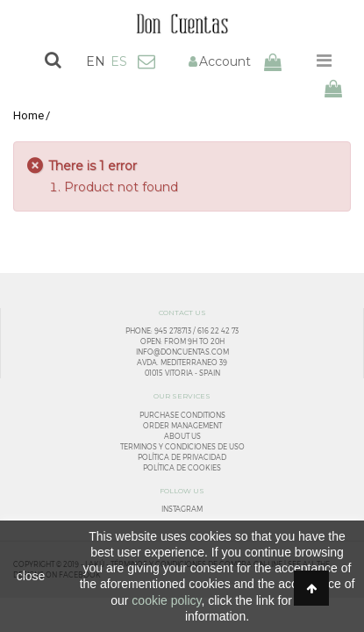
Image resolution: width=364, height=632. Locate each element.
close (31, 576)
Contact (146, 61)
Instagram (182, 509)
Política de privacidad (182, 457)
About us (182, 436)
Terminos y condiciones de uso (182, 447)
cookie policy (166, 600)
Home (29, 115)
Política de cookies (182, 468)
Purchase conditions (182, 415)
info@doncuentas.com (182, 352)
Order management (182, 426)
